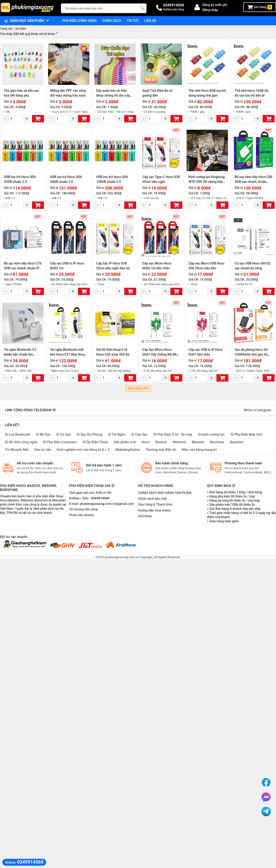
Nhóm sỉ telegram (257, 410)
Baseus (161, 442)
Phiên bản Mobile (81, 515)
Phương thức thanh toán (243, 463)
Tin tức (133, 21)
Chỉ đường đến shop (84, 509)
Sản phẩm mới (125, 442)
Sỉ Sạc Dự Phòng (89, 434)
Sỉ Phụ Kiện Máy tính (246, 434)
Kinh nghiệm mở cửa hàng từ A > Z (83, 450)
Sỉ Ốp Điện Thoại (95, 442)
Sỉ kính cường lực (211, 434)
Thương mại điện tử (161, 450)
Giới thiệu (145, 516)
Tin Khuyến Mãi (17, 450)
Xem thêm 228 (138, 388)
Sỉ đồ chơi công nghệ (21, 442)
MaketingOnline (128, 450)
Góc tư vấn (43, 450)
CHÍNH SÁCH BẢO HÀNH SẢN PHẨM (165, 493)
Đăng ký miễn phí (215, 5)
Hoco (146, 442)
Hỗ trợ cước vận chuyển (35, 463)
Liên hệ (150, 21)
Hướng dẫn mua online (154, 510)
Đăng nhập (210, 10)
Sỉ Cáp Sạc (139, 434)
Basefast (237, 442)
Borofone (217, 442)
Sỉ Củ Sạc (63, 434)
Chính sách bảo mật (152, 499)
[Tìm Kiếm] (142, 8)
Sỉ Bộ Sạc (43, 434)
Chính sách (112, 21)
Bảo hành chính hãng (172, 463)
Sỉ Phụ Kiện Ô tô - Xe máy (173, 434)
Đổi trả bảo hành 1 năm (104, 465)
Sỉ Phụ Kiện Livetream (60, 442)
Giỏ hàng (260, 7)
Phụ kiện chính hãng (79, 21)
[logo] (28, 8)
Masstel (198, 442)
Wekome (179, 442)
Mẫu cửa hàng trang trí (199, 450)
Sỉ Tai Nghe (117, 434)
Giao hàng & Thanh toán (155, 504)
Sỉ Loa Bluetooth (17, 434)
